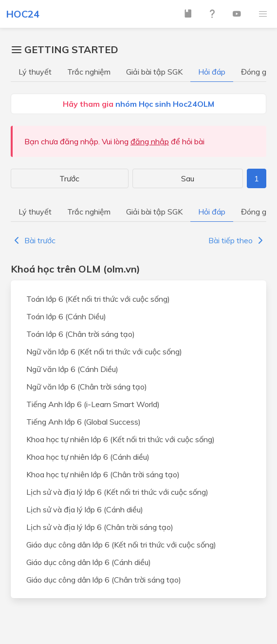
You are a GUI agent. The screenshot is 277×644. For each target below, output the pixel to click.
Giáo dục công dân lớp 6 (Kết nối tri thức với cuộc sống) (121, 545)
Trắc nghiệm (89, 72)
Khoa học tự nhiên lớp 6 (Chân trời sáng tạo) (103, 474)
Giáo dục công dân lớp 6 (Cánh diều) (89, 562)
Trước (69, 178)
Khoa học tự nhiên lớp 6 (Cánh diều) (88, 457)
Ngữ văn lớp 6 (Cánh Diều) (72, 369)
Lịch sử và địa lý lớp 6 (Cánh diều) (85, 509)
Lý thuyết (35, 72)
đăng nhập (150, 141)
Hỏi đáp (212, 72)
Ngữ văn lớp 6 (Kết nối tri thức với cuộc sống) (104, 351)
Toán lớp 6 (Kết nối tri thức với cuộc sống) (98, 299)
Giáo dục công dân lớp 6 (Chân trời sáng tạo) (104, 580)
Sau (188, 178)
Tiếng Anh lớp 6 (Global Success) (83, 422)
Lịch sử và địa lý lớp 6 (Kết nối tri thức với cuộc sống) (117, 492)
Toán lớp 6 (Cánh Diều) (66, 316)
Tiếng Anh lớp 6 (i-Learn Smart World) (93, 404)
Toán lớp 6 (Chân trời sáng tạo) (81, 334)
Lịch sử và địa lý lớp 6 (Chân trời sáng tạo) (100, 527)
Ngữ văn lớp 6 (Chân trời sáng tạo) (87, 387)
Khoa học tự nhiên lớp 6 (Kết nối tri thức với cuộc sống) (120, 439)
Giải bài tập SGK (154, 72)
